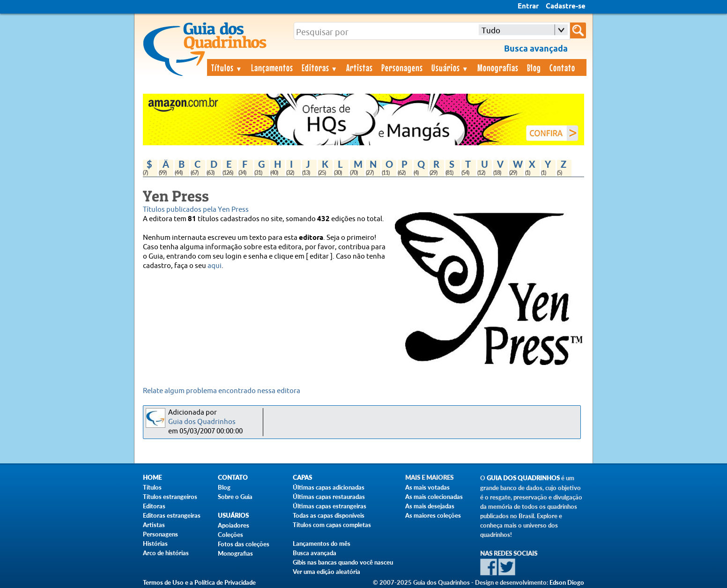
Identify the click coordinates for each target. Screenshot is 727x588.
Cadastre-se (566, 7)
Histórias (155, 543)
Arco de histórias (166, 553)
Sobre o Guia (235, 497)
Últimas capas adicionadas (329, 487)
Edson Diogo (567, 582)
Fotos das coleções (244, 544)
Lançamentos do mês (322, 543)
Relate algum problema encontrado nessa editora (222, 391)
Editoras (320, 67)
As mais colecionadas (434, 497)
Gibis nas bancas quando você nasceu (343, 562)
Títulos (227, 67)
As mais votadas (427, 487)
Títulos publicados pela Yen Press (196, 210)
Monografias (498, 67)
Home (152, 478)
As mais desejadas (430, 506)
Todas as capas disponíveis (329, 515)
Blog (534, 67)
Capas (302, 478)
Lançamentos (272, 67)
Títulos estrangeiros (170, 497)
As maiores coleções (433, 515)
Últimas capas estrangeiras (330, 506)
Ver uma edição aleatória (326, 572)
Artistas (360, 67)
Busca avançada (315, 553)
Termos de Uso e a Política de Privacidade (199, 582)
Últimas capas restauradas (329, 497)
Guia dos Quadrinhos (202, 422)
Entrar (528, 7)
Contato (562, 67)
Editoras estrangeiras (172, 515)
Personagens (402, 67)
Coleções (230, 535)
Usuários (450, 67)
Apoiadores (234, 525)
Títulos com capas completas (332, 525)
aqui (215, 266)
